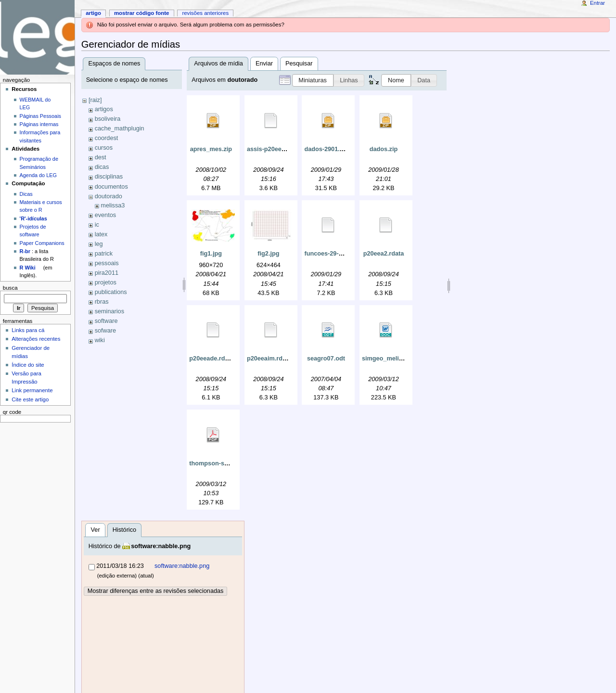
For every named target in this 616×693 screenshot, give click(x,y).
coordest (107, 138)
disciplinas (109, 177)
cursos (104, 148)
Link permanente (32, 390)
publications (111, 292)
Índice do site (28, 365)
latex (101, 234)
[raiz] (95, 100)
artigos (104, 109)
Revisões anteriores (205, 13)
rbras (102, 302)
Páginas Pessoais (40, 116)
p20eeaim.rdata (269, 359)
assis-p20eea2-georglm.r (283, 149)
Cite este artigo (30, 399)
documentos (111, 187)
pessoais (107, 263)
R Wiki (28, 268)
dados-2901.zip (326, 149)
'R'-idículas (33, 218)
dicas (102, 167)
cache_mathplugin (120, 128)
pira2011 (107, 273)
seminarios (109, 311)
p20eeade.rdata (211, 359)
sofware (105, 331)
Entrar (597, 3)
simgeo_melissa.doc (392, 359)
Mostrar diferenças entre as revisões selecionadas (156, 591)
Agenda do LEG (38, 175)
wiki (100, 340)
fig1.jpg (211, 254)
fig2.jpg (268, 254)
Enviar (264, 64)
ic (97, 225)
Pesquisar (299, 64)
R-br (25, 251)
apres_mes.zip (211, 149)
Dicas (26, 194)
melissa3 (113, 205)
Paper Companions (42, 243)
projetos (106, 282)
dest (101, 157)
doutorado (109, 196)
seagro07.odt (326, 359)
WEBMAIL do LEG (35, 103)
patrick (104, 254)
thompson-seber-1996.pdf (226, 463)
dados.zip (384, 149)
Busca (10, 288)
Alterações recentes (36, 339)
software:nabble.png (161, 546)
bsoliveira (108, 119)
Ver (96, 530)
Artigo (93, 13)
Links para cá (28, 330)
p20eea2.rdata (384, 254)
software (106, 321)
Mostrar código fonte (142, 13)
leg (99, 244)
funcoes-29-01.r (327, 254)
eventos (105, 215)
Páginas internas (39, 124)
